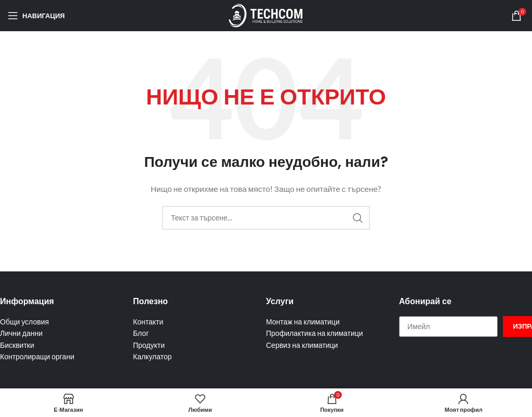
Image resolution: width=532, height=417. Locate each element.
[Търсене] (266, 218)
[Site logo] (266, 15)
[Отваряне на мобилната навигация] (36, 16)
